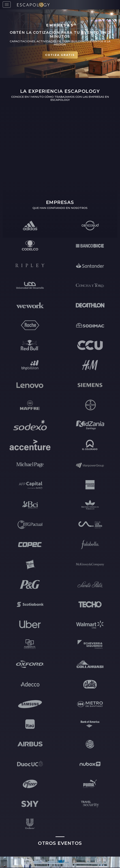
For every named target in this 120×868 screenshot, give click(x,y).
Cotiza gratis (60, 55)
